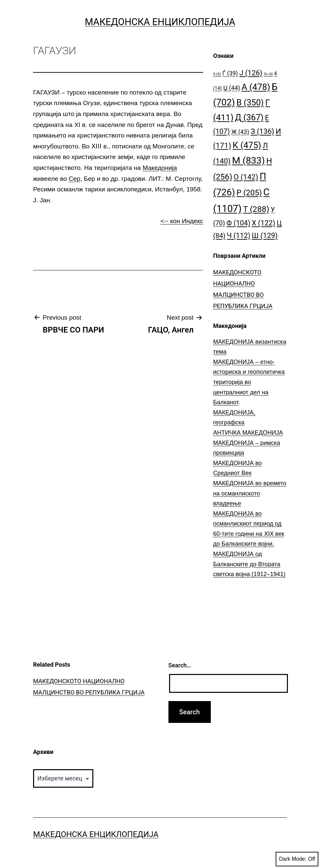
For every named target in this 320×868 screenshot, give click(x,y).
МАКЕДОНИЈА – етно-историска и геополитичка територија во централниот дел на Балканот (249, 382)
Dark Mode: (297, 859)
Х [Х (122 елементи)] (264, 223)
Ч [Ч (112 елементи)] (238, 236)
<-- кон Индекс (182, 221)
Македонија (160, 168)
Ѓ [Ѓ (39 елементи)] (230, 73)
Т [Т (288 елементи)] (256, 209)
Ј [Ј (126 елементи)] (251, 73)
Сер (74, 179)
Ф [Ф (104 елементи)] (238, 223)
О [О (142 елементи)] (246, 177)
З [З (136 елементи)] (262, 131)
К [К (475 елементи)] (247, 145)
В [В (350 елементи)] (250, 102)
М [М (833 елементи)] (248, 160)
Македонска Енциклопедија (160, 22)
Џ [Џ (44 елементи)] (232, 88)
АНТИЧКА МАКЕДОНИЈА (248, 433)
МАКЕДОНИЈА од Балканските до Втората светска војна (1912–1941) (249, 564)
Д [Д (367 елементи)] (249, 117)
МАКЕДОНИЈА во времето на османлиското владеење (250, 493)
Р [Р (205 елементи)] (249, 193)
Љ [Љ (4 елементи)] (268, 74)
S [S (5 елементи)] (217, 74)
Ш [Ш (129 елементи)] (265, 236)
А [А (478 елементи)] (256, 87)
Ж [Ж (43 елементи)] (240, 132)
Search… (180, 665)
